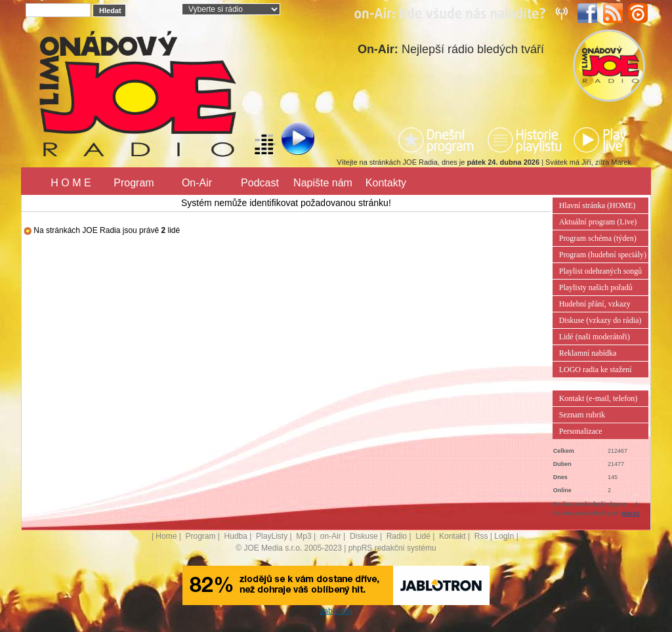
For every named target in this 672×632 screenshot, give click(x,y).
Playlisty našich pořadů (596, 287)
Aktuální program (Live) (598, 222)
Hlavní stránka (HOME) (598, 205)
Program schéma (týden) (598, 238)
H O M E (71, 183)
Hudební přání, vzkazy (595, 304)
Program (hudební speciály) (603, 255)
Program (134, 183)
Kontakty (386, 183)
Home (166, 536)
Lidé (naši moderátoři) (595, 337)
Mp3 (304, 536)
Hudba (236, 536)
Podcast (260, 183)
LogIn (504, 536)
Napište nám (323, 183)
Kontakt (452, 536)
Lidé (423, 536)
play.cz (630, 513)
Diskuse (364, 536)
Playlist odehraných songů (601, 271)
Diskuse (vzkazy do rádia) (600, 320)
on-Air (331, 536)
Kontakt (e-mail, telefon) (598, 398)
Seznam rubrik (582, 415)
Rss (481, 536)
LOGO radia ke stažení (596, 369)
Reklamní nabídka (588, 353)
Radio (397, 536)
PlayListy (272, 536)
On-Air (197, 183)
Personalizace (581, 431)
